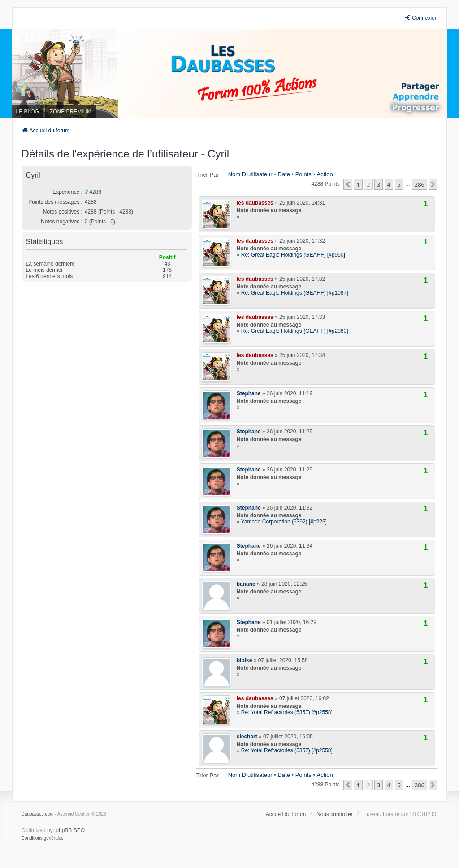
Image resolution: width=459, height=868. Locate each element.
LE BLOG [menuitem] (28, 112)
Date (284, 174)
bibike (245, 660)
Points (303, 174)
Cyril (33, 175)
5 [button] (399, 184)
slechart (247, 737)
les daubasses (255, 203)
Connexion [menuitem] (421, 18)
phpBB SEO (70, 830)
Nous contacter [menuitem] (335, 814)
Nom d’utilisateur (250, 174)
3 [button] (379, 184)
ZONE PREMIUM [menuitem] (71, 112)
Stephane (249, 393)
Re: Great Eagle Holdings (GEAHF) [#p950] (293, 255)
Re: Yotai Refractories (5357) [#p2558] (287, 712)
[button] (348, 184)
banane (246, 584)
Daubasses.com (38, 814)
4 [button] (389, 184)
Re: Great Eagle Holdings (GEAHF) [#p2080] (295, 331)
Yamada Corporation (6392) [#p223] (284, 522)
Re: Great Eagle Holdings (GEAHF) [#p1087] (295, 293)
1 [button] (358, 184)
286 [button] (420, 184)
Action (325, 174)
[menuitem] (43, 838)
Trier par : (209, 175)
